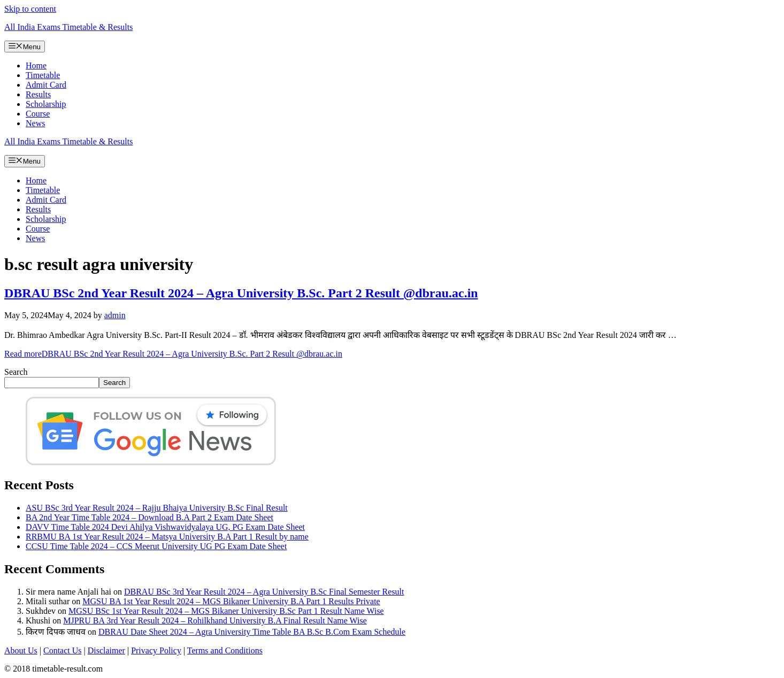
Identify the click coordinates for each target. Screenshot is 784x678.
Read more (173, 354)
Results (38, 94)
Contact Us (63, 650)
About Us (21, 650)
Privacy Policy (156, 650)
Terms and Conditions (225, 650)
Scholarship (46, 104)
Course (38, 114)
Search (16, 372)
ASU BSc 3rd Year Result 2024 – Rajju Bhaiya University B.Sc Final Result (157, 508)
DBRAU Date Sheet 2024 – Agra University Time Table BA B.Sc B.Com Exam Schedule (252, 632)
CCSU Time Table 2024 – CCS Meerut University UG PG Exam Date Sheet (156, 546)
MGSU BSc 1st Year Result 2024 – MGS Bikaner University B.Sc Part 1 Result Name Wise (226, 611)
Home (36, 66)
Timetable (43, 75)
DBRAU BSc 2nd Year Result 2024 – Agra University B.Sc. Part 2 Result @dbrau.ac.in (241, 293)
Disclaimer (106, 650)
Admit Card (46, 85)
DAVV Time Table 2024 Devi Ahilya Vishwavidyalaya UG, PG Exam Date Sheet (165, 527)
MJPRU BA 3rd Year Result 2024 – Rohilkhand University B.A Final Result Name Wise (215, 621)
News (35, 123)
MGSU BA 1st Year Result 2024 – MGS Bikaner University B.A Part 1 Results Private (231, 601)
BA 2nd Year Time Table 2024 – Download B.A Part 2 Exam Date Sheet (149, 517)
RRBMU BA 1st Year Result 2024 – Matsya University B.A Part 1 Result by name (167, 537)
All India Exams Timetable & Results (68, 27)
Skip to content (30, 9)
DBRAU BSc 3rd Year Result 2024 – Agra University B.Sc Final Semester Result (264, 592)
